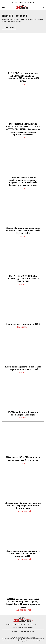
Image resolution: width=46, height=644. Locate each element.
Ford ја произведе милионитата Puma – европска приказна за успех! (23, 368)
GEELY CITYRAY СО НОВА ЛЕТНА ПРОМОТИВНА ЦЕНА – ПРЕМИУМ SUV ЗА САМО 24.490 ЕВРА (23, 77)
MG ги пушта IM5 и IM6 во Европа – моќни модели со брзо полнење (23, 459)
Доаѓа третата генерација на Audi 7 (23, 324)
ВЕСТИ (23, 84)
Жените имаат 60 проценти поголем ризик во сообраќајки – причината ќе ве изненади (23, 505)
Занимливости (23, 511)
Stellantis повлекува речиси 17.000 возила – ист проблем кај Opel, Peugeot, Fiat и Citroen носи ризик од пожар (23, 603)
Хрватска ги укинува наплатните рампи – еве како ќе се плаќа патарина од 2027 (23, 553)
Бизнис (23, 284)
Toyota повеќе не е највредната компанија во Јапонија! (23, 413)
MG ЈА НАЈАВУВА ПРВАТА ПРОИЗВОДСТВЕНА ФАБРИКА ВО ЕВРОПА (23, 279)
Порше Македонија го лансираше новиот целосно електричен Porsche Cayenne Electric (23, 230)
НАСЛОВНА (23, 327)
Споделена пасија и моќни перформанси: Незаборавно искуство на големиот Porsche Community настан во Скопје (23, 181)
